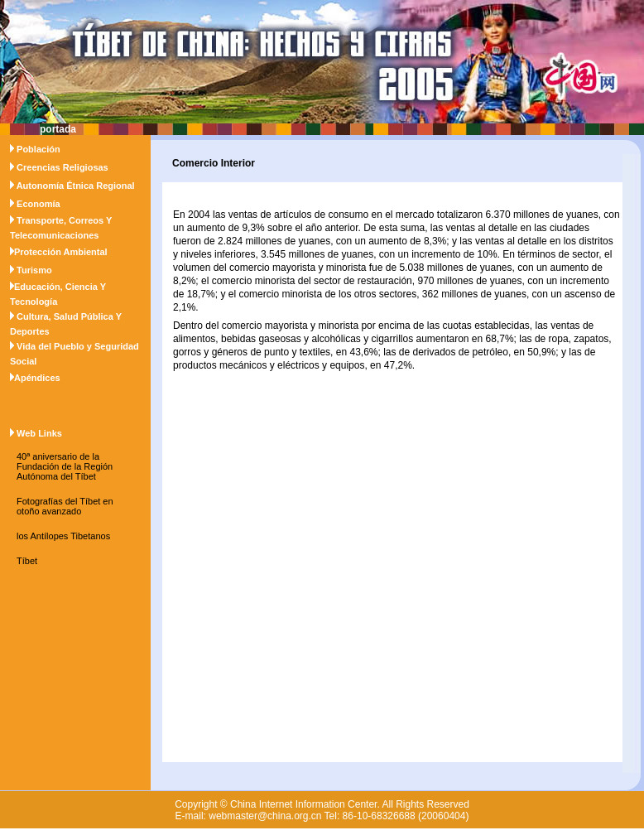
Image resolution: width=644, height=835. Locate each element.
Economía (38, 204)
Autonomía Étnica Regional (76, 186)
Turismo (34, 270)
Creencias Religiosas (62, 167)
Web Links (39, 433)
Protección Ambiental (61, 252)
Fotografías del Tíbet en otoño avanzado (65, 506)
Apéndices (37, 378)
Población (38, 149)
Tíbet (27, 561)
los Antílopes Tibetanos (63, 536)
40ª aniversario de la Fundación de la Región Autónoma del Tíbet (65, 466)
